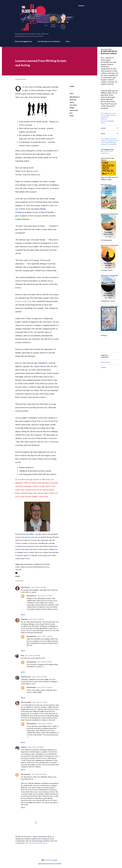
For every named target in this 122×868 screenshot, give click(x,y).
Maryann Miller (28, 534)
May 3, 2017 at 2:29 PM (45, 662)
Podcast (104, 119)
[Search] (81, 6)
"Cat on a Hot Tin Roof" (46, 421)
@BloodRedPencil (75, 97)
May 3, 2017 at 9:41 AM (45, 596)
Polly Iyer (24, 747)
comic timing (73, 105)
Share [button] (72, 86)
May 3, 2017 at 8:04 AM (36, 619)
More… (68, 41)
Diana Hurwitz (26, 587)
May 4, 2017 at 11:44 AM (36, 747)
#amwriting (73, 100)
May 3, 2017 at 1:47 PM (40, 677)
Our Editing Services (108, 113)
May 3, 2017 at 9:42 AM (45, 636)
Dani (22, 655)
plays (71, 113)
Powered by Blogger (50, 860)
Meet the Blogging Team (23, 41)
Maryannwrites (32, 596)
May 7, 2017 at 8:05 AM (39, 774)
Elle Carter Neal (26, 702)
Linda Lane (24, 619)
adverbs (72, 102)
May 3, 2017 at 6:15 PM (40, 702)
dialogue (72, 108)
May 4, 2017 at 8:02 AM (45, 724)
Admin (103, 367)
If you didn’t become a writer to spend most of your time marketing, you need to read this (110, 142)
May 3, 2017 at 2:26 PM (45, 687)
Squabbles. (43, 363)
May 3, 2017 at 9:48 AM (33, 655)
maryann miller (74, 110)
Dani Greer (105, 153)
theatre (72, 116)
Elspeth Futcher (26, 677)
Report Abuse (105, 362)
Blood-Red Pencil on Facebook (36, 843)
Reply (23, 615)
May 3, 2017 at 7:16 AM (39, 587)
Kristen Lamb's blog (23, 301)
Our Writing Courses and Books (49, 41)
